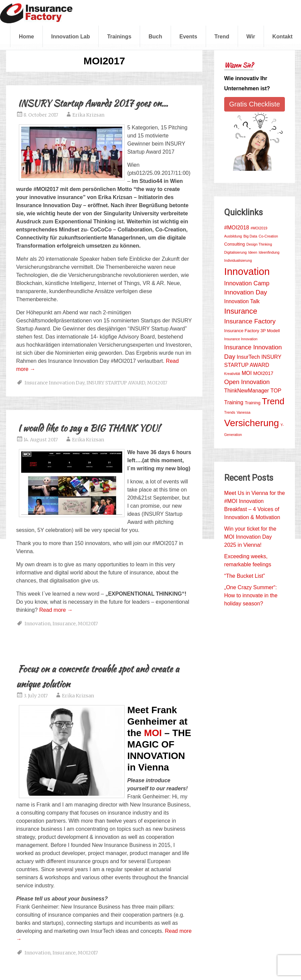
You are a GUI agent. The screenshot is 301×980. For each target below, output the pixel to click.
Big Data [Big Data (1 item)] (250, 236)
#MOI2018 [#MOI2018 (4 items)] (237, 228)
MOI (153, 733)
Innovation (38, 624)
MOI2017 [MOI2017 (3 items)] (263, 373)
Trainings (119, 36)
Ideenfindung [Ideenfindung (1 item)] (269, 252)
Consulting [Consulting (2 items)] (235, 244)
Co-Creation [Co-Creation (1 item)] (268, 236)
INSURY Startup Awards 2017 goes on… (93, 103)
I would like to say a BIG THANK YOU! (89, 428)
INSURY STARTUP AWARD (116, 383)
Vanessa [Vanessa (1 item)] (244, 412)
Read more (56, 610)
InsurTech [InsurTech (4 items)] (248, 357)
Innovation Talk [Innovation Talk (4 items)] (242, 301)
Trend (222, 36)
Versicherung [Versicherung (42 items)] (252, 423)
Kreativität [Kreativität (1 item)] (232, 374)
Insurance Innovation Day (55, 383)
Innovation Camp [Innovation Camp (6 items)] (247, 283)
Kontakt (282, 36)
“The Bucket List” (245, 576)
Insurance (64, 624)
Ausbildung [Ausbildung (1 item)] (233, 236)
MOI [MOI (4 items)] (247, 373)
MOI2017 (157, 383)
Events (188, 36)
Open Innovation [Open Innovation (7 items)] (247, 382)
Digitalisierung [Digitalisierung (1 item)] (236, 252)
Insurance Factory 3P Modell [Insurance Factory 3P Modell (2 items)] (252, 331)
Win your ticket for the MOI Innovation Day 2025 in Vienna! (250, 537)
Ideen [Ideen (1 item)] (253, 252)
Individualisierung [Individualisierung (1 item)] (238, 260)
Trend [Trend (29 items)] (273, 401)
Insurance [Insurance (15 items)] (241, 311)
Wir (251, 36)
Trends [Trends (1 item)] (230, 412)
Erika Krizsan (88, 115)
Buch (155, 36)
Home (26, 36)
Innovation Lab (71, 36)
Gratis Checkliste (254, 104)
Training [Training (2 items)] (253, 403)
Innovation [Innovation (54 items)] (247, 271)
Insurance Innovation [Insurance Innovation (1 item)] (241, 339)
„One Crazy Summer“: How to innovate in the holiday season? (251, 595)
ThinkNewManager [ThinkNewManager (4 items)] (247, 391)
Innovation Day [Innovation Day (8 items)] (246, 292)
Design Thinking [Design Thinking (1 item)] (259, 244)
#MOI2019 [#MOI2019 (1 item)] (259, 228)
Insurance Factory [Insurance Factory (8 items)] (250, 321)
